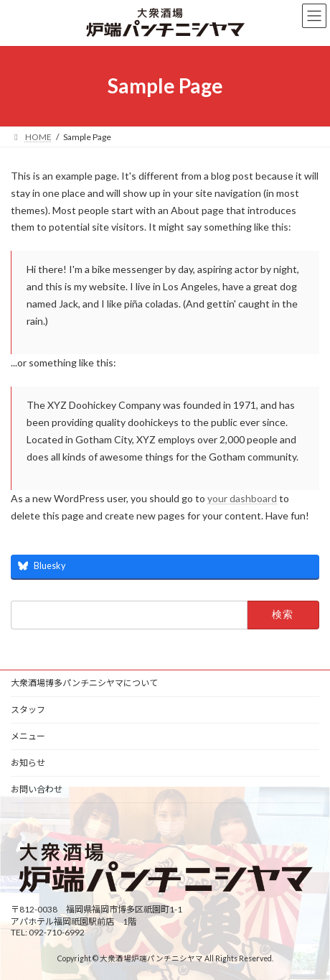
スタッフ (28, 709)
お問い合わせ (37, 789)
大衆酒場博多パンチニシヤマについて (84, 683)
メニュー (28, 736)
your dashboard (242, 498)
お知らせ (28, 763)
